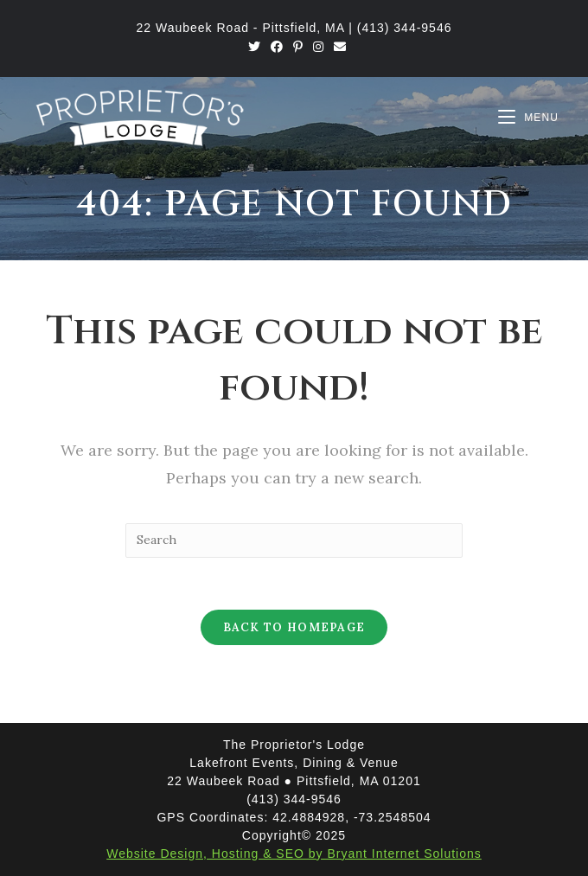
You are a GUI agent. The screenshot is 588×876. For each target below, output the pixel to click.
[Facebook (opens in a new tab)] (277, 47)
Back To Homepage (294, 627)
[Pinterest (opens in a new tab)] (298, 47)
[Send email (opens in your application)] (337, 47)
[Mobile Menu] (528, 118)
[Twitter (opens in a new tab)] (254, 47)
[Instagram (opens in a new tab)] (318, 47)
